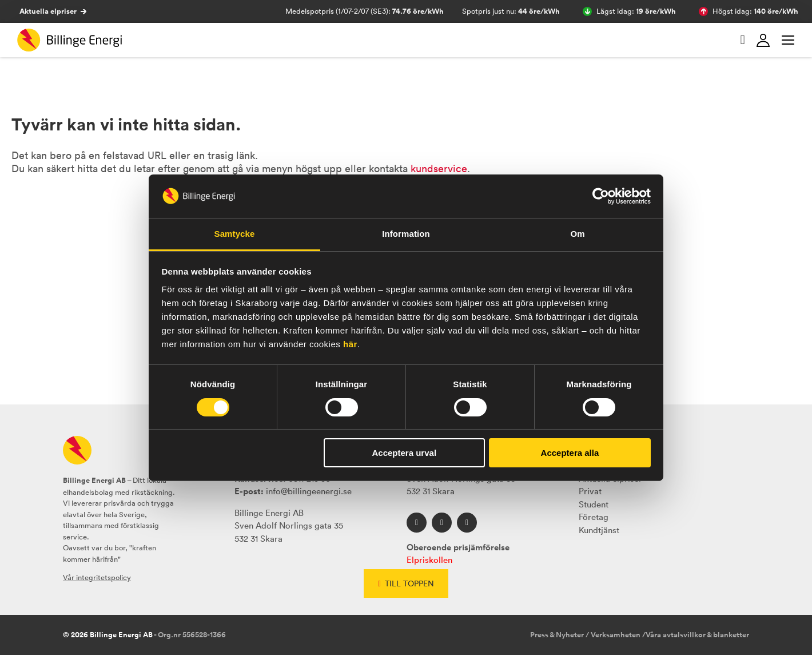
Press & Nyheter (557, 635)
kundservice (439, 168)
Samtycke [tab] (235, 234)
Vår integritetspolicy (97, 577)
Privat (590, 491)
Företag (594, 517)
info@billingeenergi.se (309, 491)
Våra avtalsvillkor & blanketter (697, 635)
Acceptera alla (570, 453)
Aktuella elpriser (53, 11)
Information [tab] (406, 234)
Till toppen (406, 583)
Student (594, 504)
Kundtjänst (599, 530)
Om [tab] (577, 234)
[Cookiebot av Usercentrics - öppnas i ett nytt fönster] (601, 196)
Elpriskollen (429, 560)
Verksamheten (616, 635)
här (350, 344)
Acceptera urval (405, 453)
